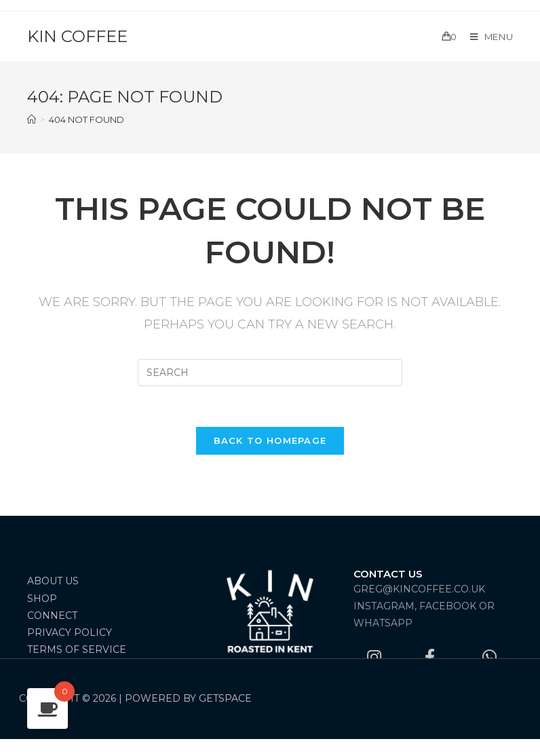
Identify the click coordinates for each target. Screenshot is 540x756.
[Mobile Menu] (487, 37)
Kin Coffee (77, 36)
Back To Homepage (270, 440)
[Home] (32, 119)
